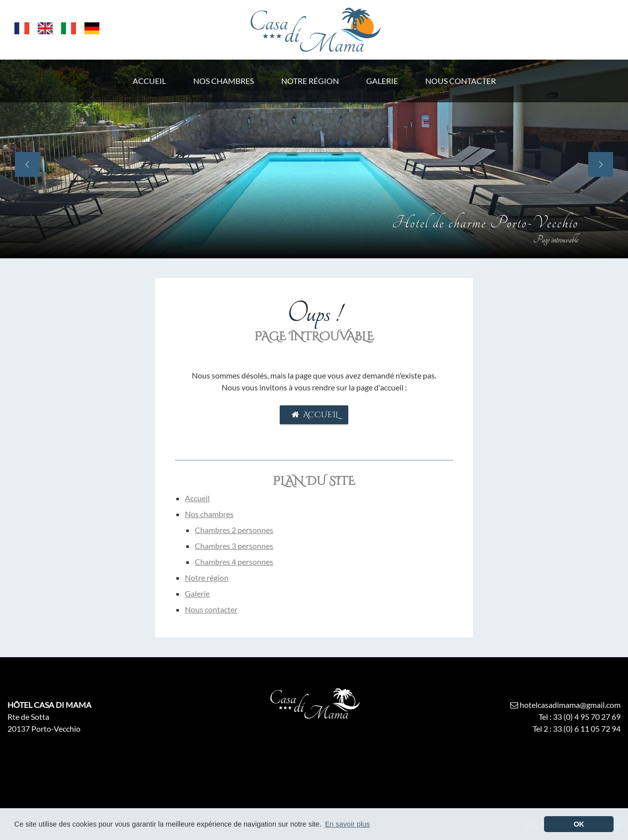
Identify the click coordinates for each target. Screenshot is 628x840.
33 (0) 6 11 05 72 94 (587, 728)
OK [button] (579, 824)
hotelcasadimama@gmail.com (565, 705)
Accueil (314, 415)
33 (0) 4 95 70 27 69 (587, 717)
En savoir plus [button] (347, 824)
